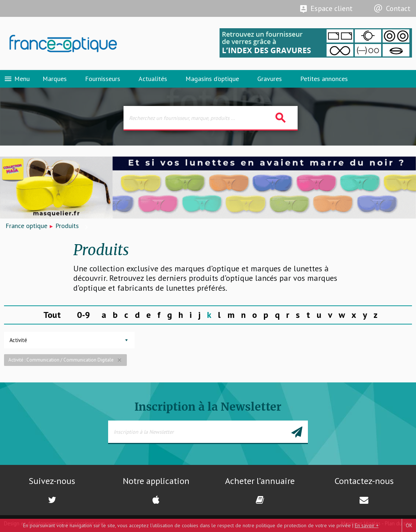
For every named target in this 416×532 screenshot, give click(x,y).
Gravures (270, 79)
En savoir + (367, 525)
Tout (52, 315)
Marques (55, 79)
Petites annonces (324, 79)
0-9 (84, 315)
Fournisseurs (103, 79)
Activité (18, 340)
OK (409, 525)
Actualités (153, 79)
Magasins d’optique (212, 79)
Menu (17, 79)
